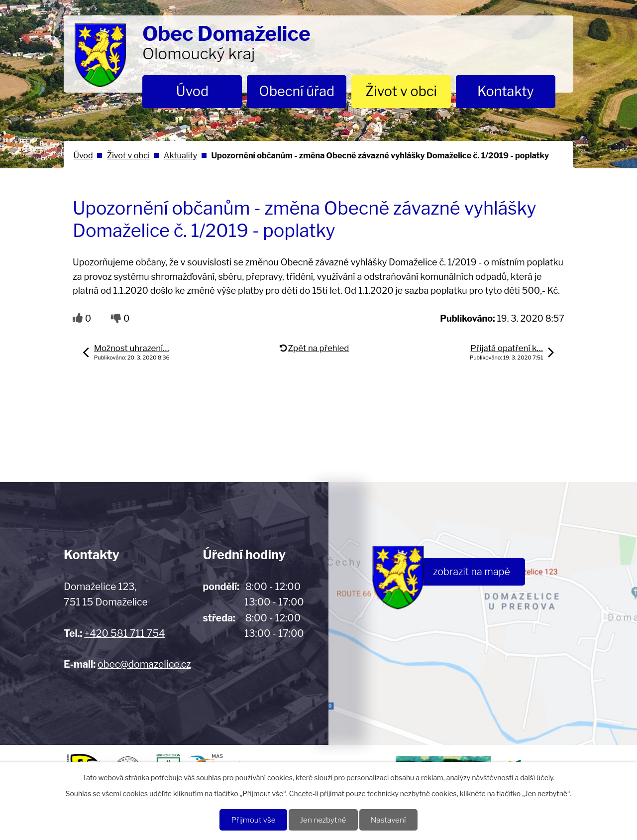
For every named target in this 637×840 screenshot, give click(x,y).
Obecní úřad (297, 91)
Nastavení (388, 820)
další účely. (537, 778)
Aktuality (181, 155)
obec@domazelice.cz (144, 664)
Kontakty (506, 91)
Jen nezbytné (323, 820)
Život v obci (401, 91)
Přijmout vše (253, 820)
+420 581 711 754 (124, 633)
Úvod (193, 91)
